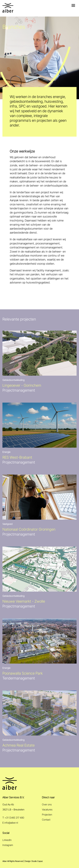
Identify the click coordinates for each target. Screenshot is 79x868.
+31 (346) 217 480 (14, 818)
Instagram (8, 845)
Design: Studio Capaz (34, 861)
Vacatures (47, 810)
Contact (46, 820)
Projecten (47, 815)
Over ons (47, 805)
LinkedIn (7, 840)
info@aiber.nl (11, 823)
